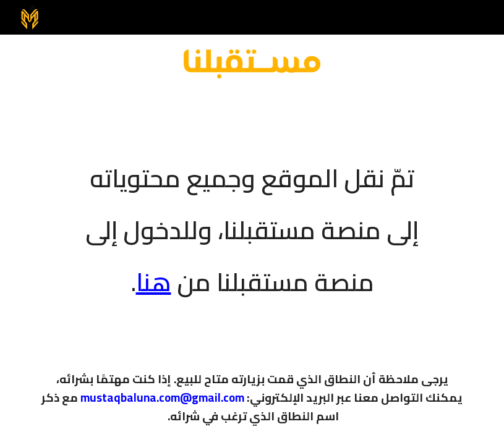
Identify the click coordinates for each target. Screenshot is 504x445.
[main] (252, 222)
